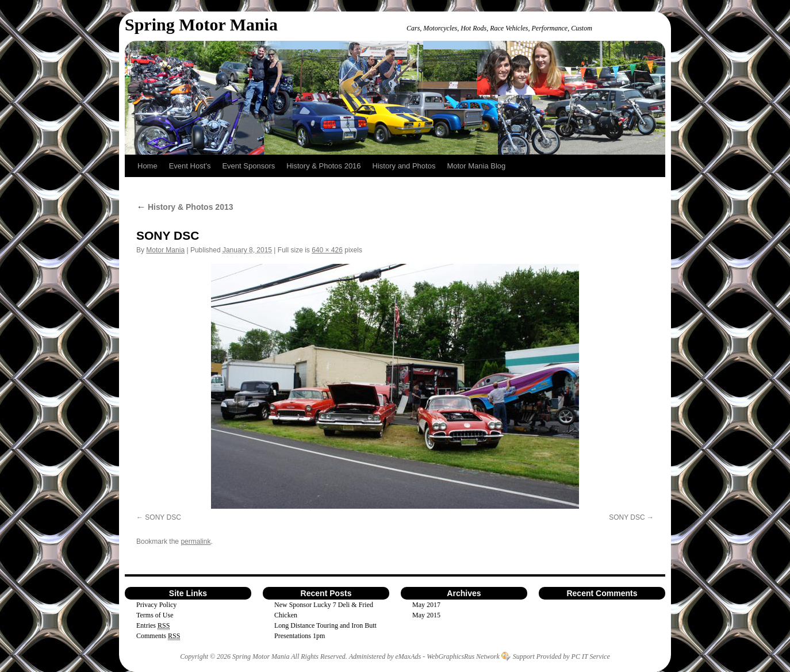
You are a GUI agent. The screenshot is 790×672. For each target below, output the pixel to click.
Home (147, 166)
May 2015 (426, 615)
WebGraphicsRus (450, 656)
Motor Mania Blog (476, 166)
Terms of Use (155, 615)
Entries (153, 626)
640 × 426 (327, 250)
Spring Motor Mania (201, 24)
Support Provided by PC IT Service (561, 656)
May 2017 (426, 605)
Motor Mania (165, 250)
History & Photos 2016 (323, 166)
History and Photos (404, 166)
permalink (195, 542)
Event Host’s (190, 166)
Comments (158, 636)
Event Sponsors (248, 166)
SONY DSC (163, 517)
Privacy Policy (156, 605)
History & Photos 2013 (185, 207)
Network (488, 656)
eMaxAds (409, 656)
